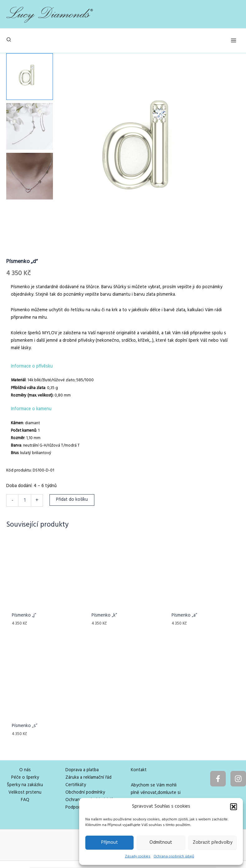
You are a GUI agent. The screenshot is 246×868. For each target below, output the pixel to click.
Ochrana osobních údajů (174, 856)
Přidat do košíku (72, 500)
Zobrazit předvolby (213, 842)
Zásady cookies (138, 856)
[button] (234, 807)
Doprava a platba (82, 741)
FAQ (25, 770)
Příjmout (110, 842)
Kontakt (139, 741)
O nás (25, 741)
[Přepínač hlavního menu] (234, 40)
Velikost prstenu (25, 763)
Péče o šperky (25, 748)
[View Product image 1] (30, 77)
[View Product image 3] (30, 176)
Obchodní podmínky (85, 763)
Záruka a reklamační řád (88, 748)
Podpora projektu (83, 778)
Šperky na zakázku (25, 755)
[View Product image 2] (30, 126)
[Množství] (25, 500)
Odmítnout (161, 842)
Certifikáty (76, 755)
